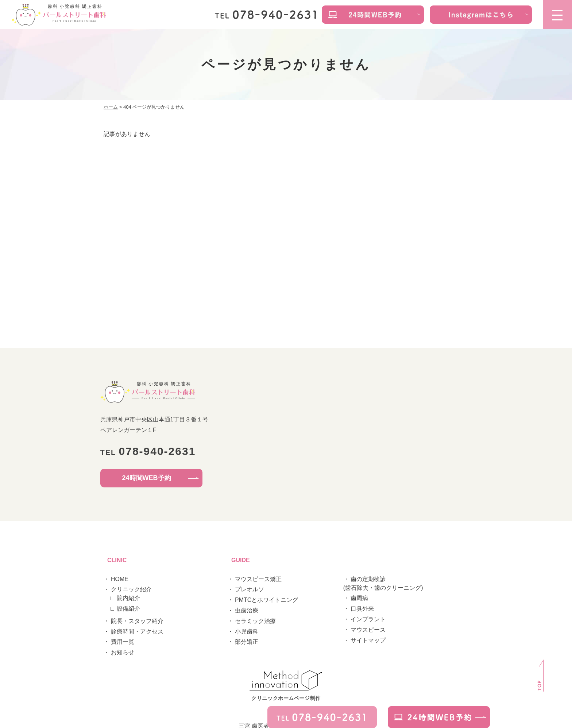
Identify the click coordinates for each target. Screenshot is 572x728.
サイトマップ (368, 640)
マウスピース (368, 630)
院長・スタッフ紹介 (137, 621)
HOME (120, 579)
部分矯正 (247, 642)
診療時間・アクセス (137, 632)
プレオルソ (250, 589)
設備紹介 (128, 609)
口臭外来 (362, 609)
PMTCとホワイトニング (266, 600)
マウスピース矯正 (258, 579)
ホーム (111, 107)
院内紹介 (128, 598)
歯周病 (359, 598)
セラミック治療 (255, 621)
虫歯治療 (247, 610)
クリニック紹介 (131, 589)
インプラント (368, 619)
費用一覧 (123, 642)
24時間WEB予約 (147, 478)
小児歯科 (247, 632)
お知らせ (123, 652)
